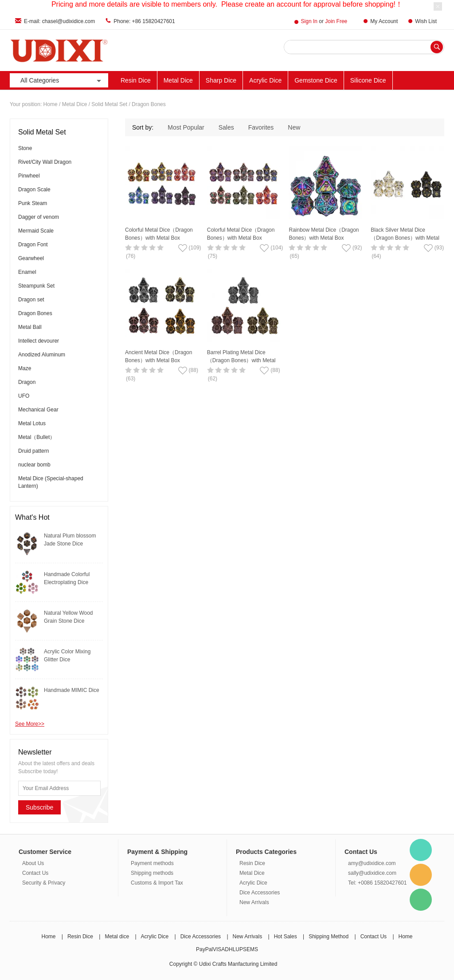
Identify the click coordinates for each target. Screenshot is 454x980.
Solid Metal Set (109, 104)
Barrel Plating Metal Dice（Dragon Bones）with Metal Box (241, 360)
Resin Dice (136, 80)
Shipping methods (152, 873)
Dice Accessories (260, 893)
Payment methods (152, 863)
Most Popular (186, 127)
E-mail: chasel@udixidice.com (59, 21)
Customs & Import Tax (157, 883)
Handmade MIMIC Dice (72, 690)
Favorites (261, 127)
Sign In (309, 21)
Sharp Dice (221, 80)
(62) (213, 379)
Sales (226, 127)
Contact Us (35, 873)
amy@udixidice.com (372, 863)
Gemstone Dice (316, 80)
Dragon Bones (149, 104)
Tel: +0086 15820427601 (377, 883)
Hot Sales (286, 937)
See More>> (30, 724)
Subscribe (39, 807)
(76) (131, 256)
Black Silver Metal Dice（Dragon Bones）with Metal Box (405, 238)
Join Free (336, 21)
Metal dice (117, 937)
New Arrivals (254, 902)
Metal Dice (178, 80)
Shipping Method (329, 937)
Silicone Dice (368, 80)
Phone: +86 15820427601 (144, 21)
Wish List (426, 21)
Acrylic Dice (265, 80)
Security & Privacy (44, 883)
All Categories (62, 81)
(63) (131, 379)
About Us (33, 863)
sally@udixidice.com (372, 873)
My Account (384, 21)
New (294, 127)
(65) (294, 256)
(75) (213, 256)
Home (51, 104)
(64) (376, 256)
